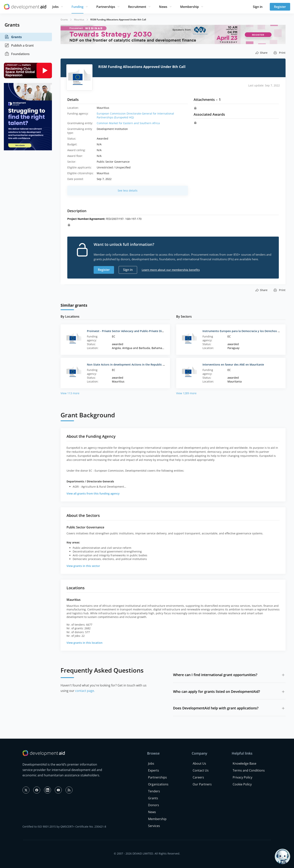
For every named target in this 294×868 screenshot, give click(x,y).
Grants (13, 37)
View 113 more (70, 393)
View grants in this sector (83, 566)
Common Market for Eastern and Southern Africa (128, 123)
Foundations (17, 54)
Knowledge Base (244, 763)
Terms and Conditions (249, 770)
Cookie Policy (242, 784)
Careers (198, 777)
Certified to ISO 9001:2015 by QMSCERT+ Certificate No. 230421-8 (64, 827)
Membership (189, 7)
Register (280, 7)
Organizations (158, 784)
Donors (154, 805)
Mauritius (79, 20)
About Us (199, 763)
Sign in (258, 7)
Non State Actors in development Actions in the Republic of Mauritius (133, 365)
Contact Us (201, 770)
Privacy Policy (242, 777)
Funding (77, 7)
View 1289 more (186, 393)
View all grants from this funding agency (93, 493)
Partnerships (106, 7)
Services (154, 826)
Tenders (154, 791)
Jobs (55, 7)
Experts (154, 770)
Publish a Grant (19, 45)
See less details (128, 190)
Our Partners (202, 784)
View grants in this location (85, 643)
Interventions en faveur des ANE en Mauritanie (233, 365)
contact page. (85, 691)
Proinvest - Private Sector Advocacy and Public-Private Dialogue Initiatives (136, 331)
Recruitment (137, 7)
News (163, 7)
